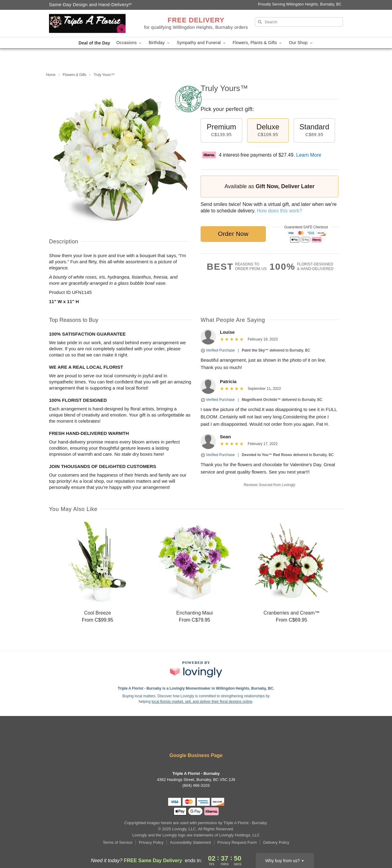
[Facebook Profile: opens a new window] (178, 739)
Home (51, 75)
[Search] (299, 22)
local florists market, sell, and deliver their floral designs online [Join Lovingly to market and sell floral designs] (202, 702)
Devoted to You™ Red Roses (267, 455)
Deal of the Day (94, 43)
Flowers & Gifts (75, 75)
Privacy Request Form (237, 842)
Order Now (233, 234)
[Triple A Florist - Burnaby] (93, 24)
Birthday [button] (160, 43)
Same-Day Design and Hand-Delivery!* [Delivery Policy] (90, 4)
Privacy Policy (151, 842)
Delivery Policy (276, 842)
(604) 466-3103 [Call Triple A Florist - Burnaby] (196, 785)
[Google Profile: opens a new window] (214, 739)
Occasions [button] (130, 43)
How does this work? (280, 211)
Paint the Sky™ (255, 350)
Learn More (309, 155)
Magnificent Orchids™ (261, 400)
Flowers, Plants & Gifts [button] (258, 43)
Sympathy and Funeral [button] (202, 43)
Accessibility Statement (190, 842)
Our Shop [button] (301, 43)
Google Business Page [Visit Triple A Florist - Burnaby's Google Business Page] (196, 755)
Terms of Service (117, 842)
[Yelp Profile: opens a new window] (197, 739)
